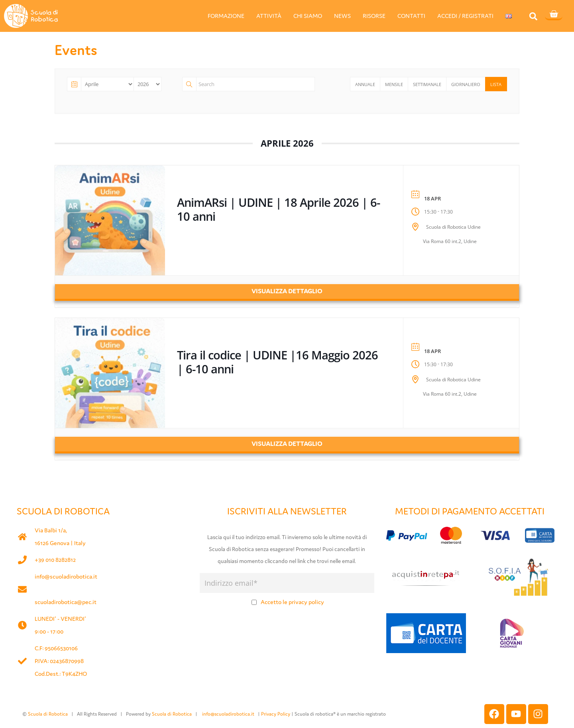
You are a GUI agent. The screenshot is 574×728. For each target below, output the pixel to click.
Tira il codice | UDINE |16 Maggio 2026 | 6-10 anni (277, 362)
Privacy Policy (276, 714)
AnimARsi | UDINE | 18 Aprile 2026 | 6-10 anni (278, 209)
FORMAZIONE (226, 16)
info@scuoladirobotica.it (66, 576)
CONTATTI (411, 16)
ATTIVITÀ (269, 16)
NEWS (342, 16)
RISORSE (374, 16)
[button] (533, 16)
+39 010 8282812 (55, 560)
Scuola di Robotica (48, 714)
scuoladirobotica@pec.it (66, 602)
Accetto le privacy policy (292, 602)
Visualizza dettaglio (287, 291)
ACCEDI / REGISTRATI (465, 16)
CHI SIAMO (308, 16)
